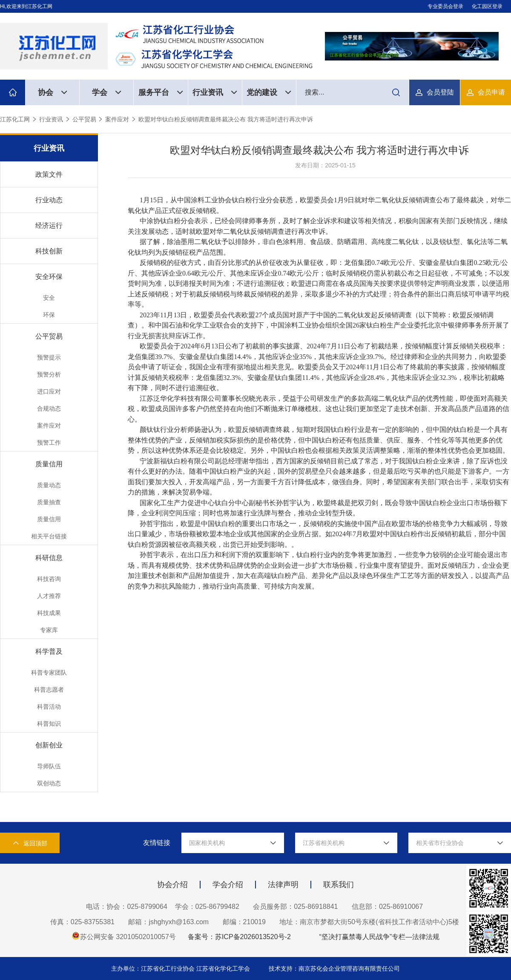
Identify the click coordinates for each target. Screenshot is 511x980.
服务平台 (161, 92)
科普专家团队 (49, 672)
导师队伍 (49, 766)
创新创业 (49, 745)
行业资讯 (215, 92)
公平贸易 (84, 119)
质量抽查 (49, 502)
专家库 (49, 630)
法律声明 (283, 885)
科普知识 (49, 724)
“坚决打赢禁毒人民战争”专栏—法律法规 (379, 937)
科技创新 (49, 251)
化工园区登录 (487, 6)
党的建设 (269, 92)
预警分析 (49, 374)
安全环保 (49, 277)
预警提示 (49, 357)
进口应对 (49, 391)
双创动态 (49, 783)
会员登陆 (440, 92)
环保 (49, 315)
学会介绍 (228, 885)
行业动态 (49, 200)
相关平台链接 (49, 536)
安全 (49, 298)
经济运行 (49, 226)
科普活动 (49, 707)
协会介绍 (172, 885)
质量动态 (49, 485)
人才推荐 (49, 596)
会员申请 (491, 92)
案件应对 (117, 119)
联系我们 (339, 885)
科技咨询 (49, 579)
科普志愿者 (49, 690)
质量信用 (49, 464)
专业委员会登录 (445, 6)
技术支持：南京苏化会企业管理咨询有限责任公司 (334, 969)
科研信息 (49, 558)
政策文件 (49, 174)
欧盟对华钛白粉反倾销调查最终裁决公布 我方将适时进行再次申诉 (226, 119)
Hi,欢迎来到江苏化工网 (26, 6)
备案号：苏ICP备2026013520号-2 (239, 937)
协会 (53, 92)
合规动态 (49, 408)
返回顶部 (30, 843)
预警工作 (49, 443)
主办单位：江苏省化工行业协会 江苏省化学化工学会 (181, 969)
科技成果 (49, 613)
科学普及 (49, 651)
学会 (107, 92)
